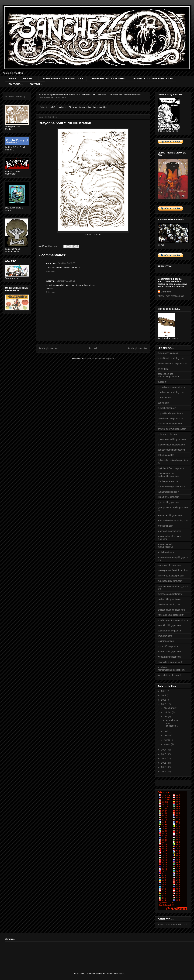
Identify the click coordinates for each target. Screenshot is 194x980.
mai (166, 717)
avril (166, 731)
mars (167, 736)
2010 (164, 767)
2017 (164, 695)
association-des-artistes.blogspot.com (168, 375)
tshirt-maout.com (166, 641)
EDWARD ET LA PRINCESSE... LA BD (153, 79)
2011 (164, 763)
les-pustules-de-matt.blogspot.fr (166, 545)
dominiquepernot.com (168, 481)
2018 (164, 691)
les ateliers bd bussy (15, 97)
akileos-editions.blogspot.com (172, 364)
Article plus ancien (137, 348)
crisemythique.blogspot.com (172, 445)
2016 (164, 700)
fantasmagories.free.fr (169, 492)
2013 (164, 754)
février (167, 740)
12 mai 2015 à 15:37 (66, 263)
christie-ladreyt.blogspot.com (172, 429)
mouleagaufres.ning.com (170, 581)
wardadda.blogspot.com (170, 652)
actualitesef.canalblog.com (171, 358)
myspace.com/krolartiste (170, 594)
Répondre (51, 272)
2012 (164, 758)
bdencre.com (164, 397)
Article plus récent (48, 348)
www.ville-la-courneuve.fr (170, 662)
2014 (164, 750)
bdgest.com (163, 403)
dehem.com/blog (166, 455)
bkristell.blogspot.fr (167, 408)
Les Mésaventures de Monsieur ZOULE (62, 79)
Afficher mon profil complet (171, 296)
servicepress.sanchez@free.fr (52, 97)
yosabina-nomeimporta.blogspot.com (171, 669)
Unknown (166, 292)
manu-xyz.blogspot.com (170, 565)
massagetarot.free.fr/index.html (173, 570)
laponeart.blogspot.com (169, 531)
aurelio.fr (162, 382)
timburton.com (165, 636)
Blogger (121, 974)
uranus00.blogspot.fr (168, 646)
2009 (164, 772)
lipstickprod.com (166, 552)
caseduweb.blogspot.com (170, 419)
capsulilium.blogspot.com (170, 413)
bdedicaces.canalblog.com (171, 392)
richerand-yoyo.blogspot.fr (171, 615)
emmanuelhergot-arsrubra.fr (172, 487)
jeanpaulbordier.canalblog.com (173, 521)
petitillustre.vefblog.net (169, 605)
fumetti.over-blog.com (168, 497)
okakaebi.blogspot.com (169, 599)
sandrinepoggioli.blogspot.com (173, 620)
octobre (168, 712)
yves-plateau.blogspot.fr (170, 675)
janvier (167, 744)
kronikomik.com (165, 526)
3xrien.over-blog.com (168, 353)
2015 (164, 704)
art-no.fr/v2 (163, 369)
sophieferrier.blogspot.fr (169, 631)
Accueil (12, 79)
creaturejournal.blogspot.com (172, 439)
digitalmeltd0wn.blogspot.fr (171, 468)
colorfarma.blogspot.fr (168, 434)
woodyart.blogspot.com (169, 657)
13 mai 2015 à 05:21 (66, 281)
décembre (169, 708)
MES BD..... (29, 79)
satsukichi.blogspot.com (170, 625)
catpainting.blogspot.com (170, 424)
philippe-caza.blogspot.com (171, 610)
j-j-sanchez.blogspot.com (170, 515)
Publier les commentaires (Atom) (99, 359)
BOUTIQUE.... (16, 84)
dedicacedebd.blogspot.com (172, 450)
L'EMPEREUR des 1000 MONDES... (108, 79)
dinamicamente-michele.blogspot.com (168, 475)
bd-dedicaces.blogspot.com (171, 387)
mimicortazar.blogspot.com (171, 576)
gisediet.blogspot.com (168, 502)
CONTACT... (36, 84)
